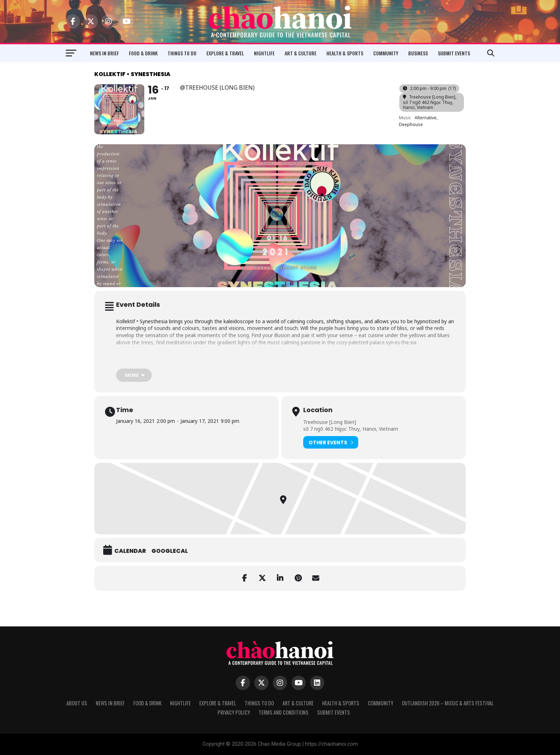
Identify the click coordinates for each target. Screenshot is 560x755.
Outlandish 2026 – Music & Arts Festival (448, 703)
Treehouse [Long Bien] (330, 422)
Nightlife (264, 53)
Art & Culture (301, 53)
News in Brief (104, 53)
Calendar (130, 551)
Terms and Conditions (284, 712)
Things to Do (182, 53)
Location (318, 410)
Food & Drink (143, 53)
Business (418, 53)
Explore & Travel (225, 53)
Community (386, 53)
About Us (77, 703)
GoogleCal (170, 551)
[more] (134, 375)
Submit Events (454, 53)
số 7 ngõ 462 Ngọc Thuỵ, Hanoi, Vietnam (351, 429)
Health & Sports (345, 53)
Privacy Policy (234, 712)
